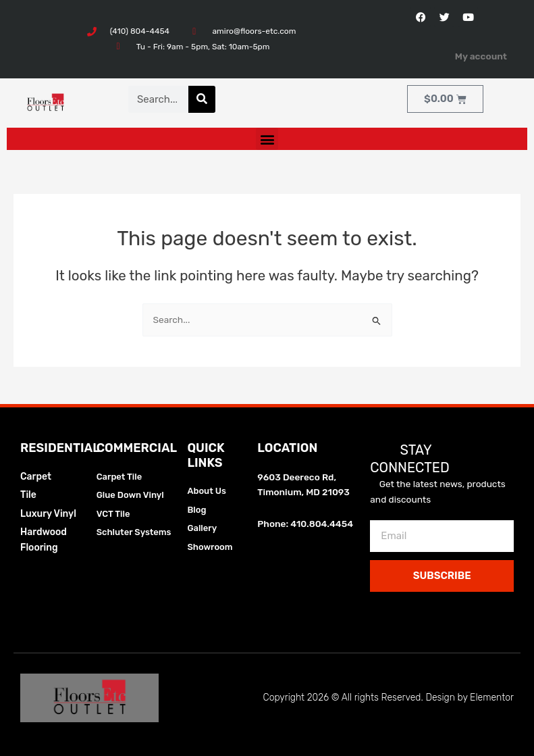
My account (481, 56)
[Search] (202, 99)
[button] (267, 139)
